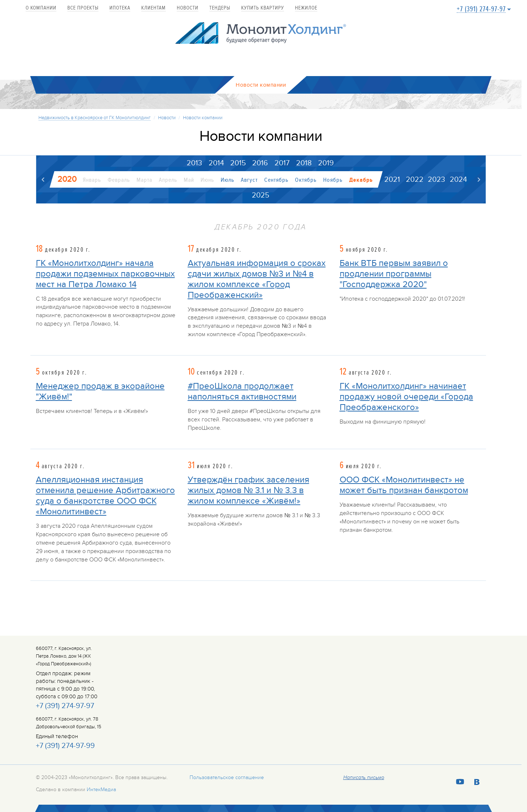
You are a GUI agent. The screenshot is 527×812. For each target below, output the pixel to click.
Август (249, 180)
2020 (67, 179)
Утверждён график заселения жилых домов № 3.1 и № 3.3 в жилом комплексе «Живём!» (248, 490)
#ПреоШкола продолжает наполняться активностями (242, 391)
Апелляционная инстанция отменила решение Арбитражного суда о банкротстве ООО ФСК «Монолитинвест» (105, 496)
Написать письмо (364, 778)
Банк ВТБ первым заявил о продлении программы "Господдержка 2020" (394, 274)
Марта (144, 180)
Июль (227, 180)
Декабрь (361, 180)
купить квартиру (263, 8)
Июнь (207, 180)
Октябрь (306, 180)
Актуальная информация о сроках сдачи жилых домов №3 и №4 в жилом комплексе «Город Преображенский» (257, 279)
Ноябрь (333, 180)
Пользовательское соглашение (227, 777)
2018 (304, 163)
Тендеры (220, 8)
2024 (458, 180)
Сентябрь (276, 180)
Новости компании (203, 118)
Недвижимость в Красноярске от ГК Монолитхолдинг (95, 118)
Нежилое (306, 8)
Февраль (119, 180)
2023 (436, 180)
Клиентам (154, 8)
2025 (261, 195)
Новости (188, 8)
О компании (41, 8)
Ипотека (120, 8)
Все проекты (83, 8)
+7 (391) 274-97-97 (481, 9)
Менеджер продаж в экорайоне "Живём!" (100, 391)
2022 (415, 180)
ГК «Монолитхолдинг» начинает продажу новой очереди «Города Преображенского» (406, 397)
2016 (260, 163)
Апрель (168, 180)
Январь (92, 180)
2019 (326, 163)
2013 (194, 163)
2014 (216, 163)
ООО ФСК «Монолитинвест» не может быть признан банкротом (404, 485)
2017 (282, 163)
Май (189, 180)
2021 (392, 180)
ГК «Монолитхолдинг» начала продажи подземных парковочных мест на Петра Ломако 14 (105, 274)
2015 (238, 163)
